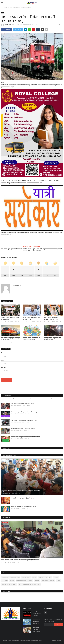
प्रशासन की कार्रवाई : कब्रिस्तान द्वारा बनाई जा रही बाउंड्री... (24, 428)
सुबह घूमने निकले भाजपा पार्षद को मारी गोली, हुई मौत (23, 404)
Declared (56, 577)
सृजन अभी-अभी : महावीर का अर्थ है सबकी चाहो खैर (23, 498)
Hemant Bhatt (6, 25)
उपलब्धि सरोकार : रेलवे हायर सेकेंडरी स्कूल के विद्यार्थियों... (10, 318)
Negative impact (43, 577)
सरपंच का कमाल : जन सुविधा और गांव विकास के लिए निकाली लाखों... (26, 437)
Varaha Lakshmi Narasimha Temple (11, 577)
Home (3, 8)
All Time (52, 399)
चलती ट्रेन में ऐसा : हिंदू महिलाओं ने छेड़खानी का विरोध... (52, 339)
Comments (6, 349)
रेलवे (6, 8)
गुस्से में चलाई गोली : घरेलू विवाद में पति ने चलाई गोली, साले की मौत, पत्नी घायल (47, 250)
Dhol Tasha (5, 581)
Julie (50, 577)
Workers (12, 581)
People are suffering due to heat (24, 581)
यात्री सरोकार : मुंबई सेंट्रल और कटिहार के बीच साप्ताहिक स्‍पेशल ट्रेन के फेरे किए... (16, 250)
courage (52, 581)
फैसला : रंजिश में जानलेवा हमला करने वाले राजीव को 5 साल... (24, 420)
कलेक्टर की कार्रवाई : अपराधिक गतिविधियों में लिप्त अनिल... (37, 614)
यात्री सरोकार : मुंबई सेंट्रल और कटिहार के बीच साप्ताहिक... (11, 339)
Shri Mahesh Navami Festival (9, 584)
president (37, 581)
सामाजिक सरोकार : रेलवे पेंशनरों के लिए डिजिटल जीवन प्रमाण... (31, 339)
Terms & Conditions (57, 640)
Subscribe (59, 625)
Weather (34, 577)
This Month (32, 399)
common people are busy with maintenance (30, 584)
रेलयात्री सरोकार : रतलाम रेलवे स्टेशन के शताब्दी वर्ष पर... (32, 318)
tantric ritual (45, 581)
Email (3, 360)
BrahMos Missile (26, 577)
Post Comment (7, 380)
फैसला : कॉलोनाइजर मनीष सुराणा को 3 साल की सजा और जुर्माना (25, 412)
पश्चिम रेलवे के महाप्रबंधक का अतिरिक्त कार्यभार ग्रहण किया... (52, 318)
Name (3, 353)
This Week (11, 399)
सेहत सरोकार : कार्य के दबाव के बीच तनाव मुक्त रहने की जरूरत (20, 560)
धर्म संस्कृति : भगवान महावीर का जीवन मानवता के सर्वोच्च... (24, 506)
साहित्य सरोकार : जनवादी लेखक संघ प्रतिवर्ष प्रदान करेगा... (37, 630)
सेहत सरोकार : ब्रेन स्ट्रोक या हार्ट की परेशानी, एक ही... (36, 622)
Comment (4, 367)
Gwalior (58, 581)
